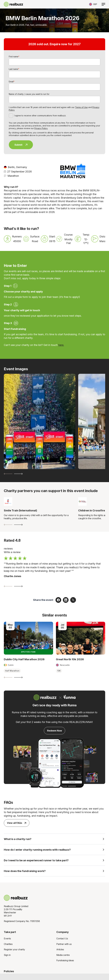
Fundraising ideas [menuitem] (65, 960)
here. (61, 345)
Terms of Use (81, 107)
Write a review (12, 552)
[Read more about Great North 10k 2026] (81, 638)
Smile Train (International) (20, 510)
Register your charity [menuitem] (14, 950)
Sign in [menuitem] (7, 955)
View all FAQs (17, 823)
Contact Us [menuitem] (62, 939)
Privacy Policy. (41, 128)
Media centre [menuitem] (63, 955)
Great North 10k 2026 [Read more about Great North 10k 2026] (70, 659)
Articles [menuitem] (60, 950)
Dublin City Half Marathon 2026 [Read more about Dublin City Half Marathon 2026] (24, 659)
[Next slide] (18, 474)
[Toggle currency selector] (93, 4)
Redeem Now (55, 731)
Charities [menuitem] (8, 944)
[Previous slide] (8, 474)
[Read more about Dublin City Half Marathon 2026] (28, 638)
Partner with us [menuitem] (64, 944)
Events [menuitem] (7, 939)
